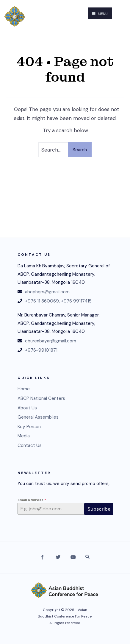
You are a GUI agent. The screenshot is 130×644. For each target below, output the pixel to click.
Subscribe (99, 509)
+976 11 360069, (42, 301)
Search (80, 150)
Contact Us (30, 445)
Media (24, 436)
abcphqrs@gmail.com (47, 292)
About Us (27, 408)
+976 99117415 (76, 301)
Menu (100, 14)
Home (24, 389)
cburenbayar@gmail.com (51, 341)
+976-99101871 (41, 350)
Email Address (32, 500)
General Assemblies (38, 417)
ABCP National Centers (41, 398)
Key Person (29, 427)
